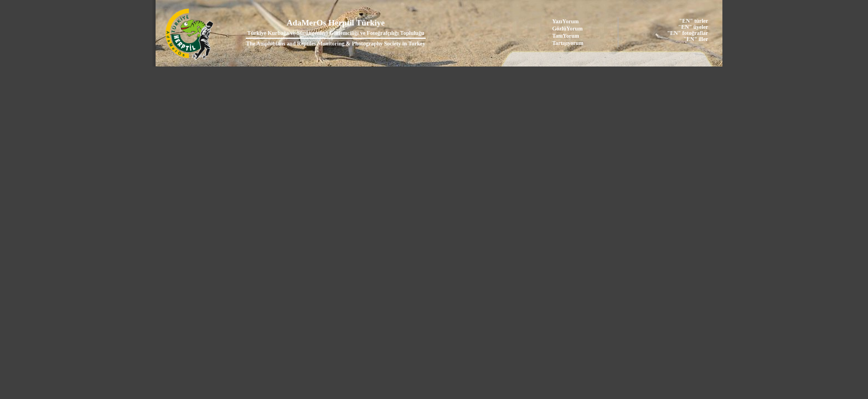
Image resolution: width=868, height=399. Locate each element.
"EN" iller (696, 39)
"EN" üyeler (693, 27)
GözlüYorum (568, 29)
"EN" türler (694, 21)
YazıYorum (566, 21)
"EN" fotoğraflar (688, 33)
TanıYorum (566, 36)
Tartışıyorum (568, 43)
